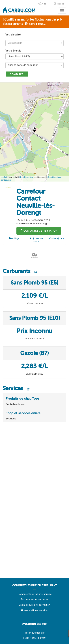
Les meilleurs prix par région (35, 605)
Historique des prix (34, 633)
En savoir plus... (35, 24)
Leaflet (4, 177)
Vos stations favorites (35, 610)
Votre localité (13, 34)
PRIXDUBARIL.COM (35, 638)
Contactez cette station (39, 231)
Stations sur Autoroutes (35, 599)
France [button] (60, 4)
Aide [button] (43, 4)
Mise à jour (57, 238)
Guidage (14, 238)
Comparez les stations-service (35, 594)
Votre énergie (13, 51)
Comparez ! (17, 74)
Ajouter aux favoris (36, 240)
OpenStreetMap (26, 177)
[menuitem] (34, 587)
